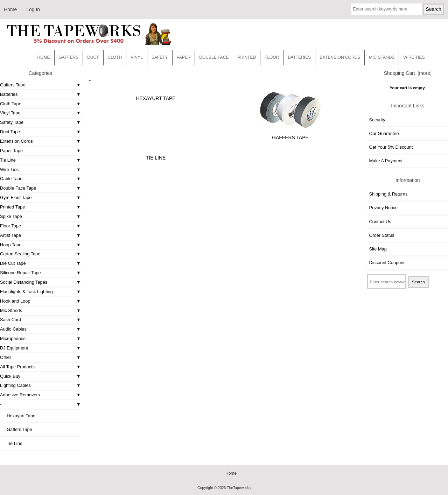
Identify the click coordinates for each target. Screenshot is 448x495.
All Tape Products (17, 367)
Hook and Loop (15, 301)
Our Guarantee (384, 133)
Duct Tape (10, 132)
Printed (247, 57)
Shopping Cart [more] (408, 73)
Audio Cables (13, 329)
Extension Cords (16, 141)
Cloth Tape (11, 104)
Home (10, 9)
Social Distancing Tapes (24, 282)
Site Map (378, 249)
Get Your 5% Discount (391, 147)
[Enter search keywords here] (386, 9)
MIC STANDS (382, 57)
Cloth (115, 57)
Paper (184, 57)
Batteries (299, 57)
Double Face (214, 57)
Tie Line (8, 160)
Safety (160, 57)
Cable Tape (11, 179)
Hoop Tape (11, 245)
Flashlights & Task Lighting (26, 292)
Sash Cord (10, 320)
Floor (272, 57)
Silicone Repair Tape (20, 273)
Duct (93, 57)
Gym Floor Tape (16, 197)
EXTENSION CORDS (340, 57)
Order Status (381, 235)
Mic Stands (11, 310)
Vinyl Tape (10, 113)
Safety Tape (12, 122)
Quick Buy (10, 376)
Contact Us (380, 222)
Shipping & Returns (388, 194)
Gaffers (69, 57)
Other (6, 357)
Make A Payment (386, 161)
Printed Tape (12, 207)
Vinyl (137, 57)
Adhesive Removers (20, 395)
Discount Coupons (387, 263)
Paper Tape (11, 151)
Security (377, 120)
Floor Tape (10, 226)
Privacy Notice (383, 208)
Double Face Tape (18, 188)
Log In (33, 9)
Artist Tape (10, 235)
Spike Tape (11, 216)
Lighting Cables (15, 385)
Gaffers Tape (13, 85)
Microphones (13, 338)
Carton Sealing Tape (20, 254)
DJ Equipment (14, 348)
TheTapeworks (239, 488)
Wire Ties (9, 169)
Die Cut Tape (13, 263)
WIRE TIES (414, 57)
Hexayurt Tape (19, 416)
